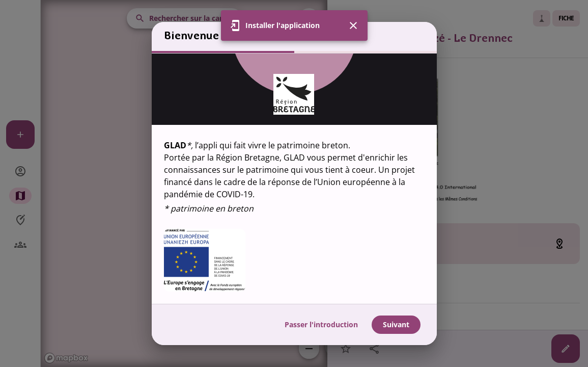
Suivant (396, 324)
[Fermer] (353, 25)
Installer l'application (283, 25)
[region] (294, 179)
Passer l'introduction (321, 324)
